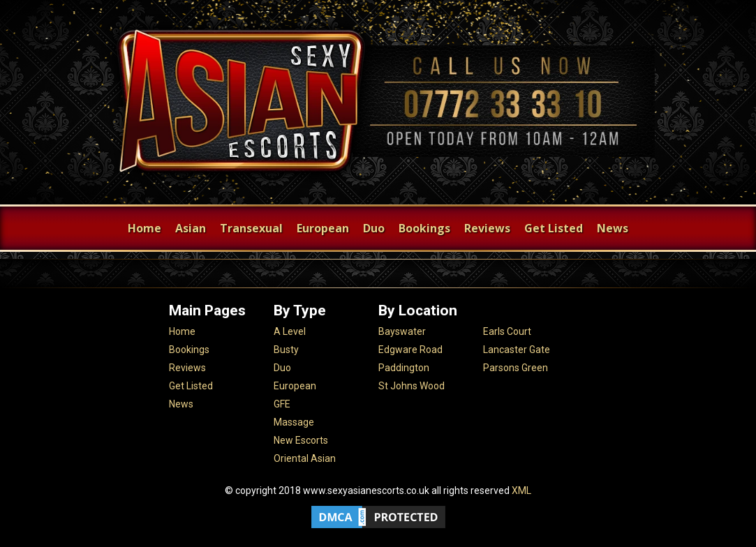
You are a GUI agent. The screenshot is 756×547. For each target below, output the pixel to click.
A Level (290, 331)
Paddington (404, 368)
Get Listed (554, 228)
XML (521, 490)
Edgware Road (410, 350)
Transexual (251, 228)
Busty (286, 350)
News (613, 228)
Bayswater (402, 331)
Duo (374, 228)
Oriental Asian (305, 458)
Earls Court (507, 331)
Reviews (487, 228)
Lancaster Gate (517, 350)
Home (144, 228)
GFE (282, 404)
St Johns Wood (412, 386)
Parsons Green (516, 368)
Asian (191, 228)
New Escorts (301, 440)
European (323, 228)
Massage (294, 422)
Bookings (424, 228)
